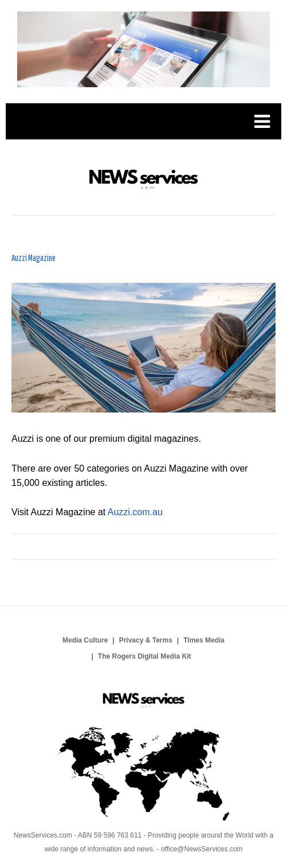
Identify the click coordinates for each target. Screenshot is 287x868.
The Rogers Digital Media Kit (145, 656)
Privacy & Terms (146, 640)
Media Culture (85, 640)
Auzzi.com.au (135, 512)
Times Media (204, 640)
